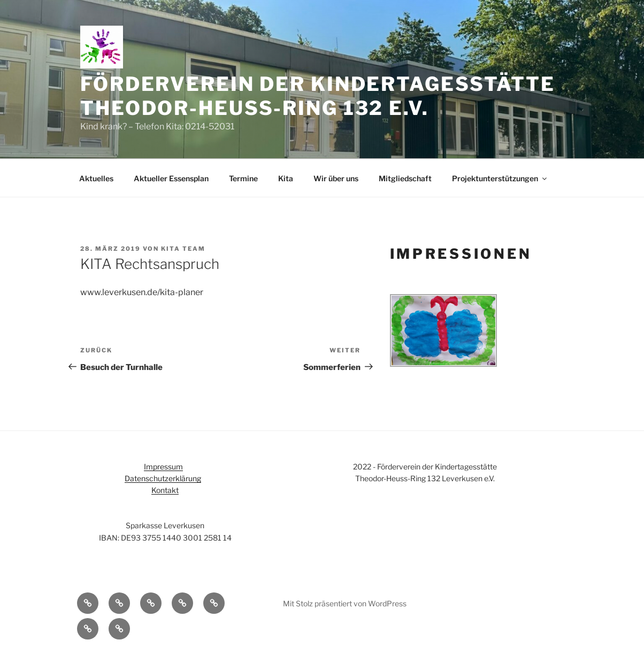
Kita (286, 178)
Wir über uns (336, 178)
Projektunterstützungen (500, 178)
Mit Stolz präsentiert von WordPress (345, 603)
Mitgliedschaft (405, 178)
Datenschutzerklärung (163, 478)
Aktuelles (96, 178)
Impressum (163, 467)
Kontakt (165, 490)
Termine (243, 178)
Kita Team (183, 249)
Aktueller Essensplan (171, 178)
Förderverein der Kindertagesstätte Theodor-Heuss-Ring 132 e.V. (318, 96)
